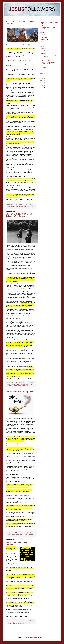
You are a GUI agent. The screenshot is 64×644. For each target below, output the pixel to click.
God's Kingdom (23, 207)
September (45, 43)
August (44, 45)
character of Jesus (13, 384)
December (45, 38)
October (44, 41)
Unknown (44, 95)
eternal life (16, 207)
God (20, 207)
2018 (42, 77)
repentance (19, 386)
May (43, 50)
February (44, 66)
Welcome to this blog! (45, 21)
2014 (42, 84)
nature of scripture (13, 386)
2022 (42, 70)
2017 (42, 79)
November (45, 39)
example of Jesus (20, 384)
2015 (42, 82)
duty (10, 622)
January (44, 68)
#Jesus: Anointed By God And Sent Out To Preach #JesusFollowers (20, 215)
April (43, 52)
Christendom (12, 207)
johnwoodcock (34, 637)
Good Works (20, 622)
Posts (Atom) (14, 629)
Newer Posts (9, 627)
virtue (26, 623)
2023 (42, 36)
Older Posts (33, 627)
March (44, 54)
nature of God (9, 208)
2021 (42, 72)
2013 (42, 86)
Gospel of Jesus (30, 207)
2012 (42, 88)
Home (21, 627)
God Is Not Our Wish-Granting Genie (20, 392)
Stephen (44, 93)
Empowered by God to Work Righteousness (47, 26)
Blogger (44, 637)
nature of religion (24, 535)
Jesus (11, 623)
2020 (42, 73)
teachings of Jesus (15, 208)
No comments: (21, 205)
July (43, 46)
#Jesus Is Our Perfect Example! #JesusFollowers (18, 543)
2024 (42, 34)
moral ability (15, 623)
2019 (42, 75)
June (43, 48)
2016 (42, 80)
